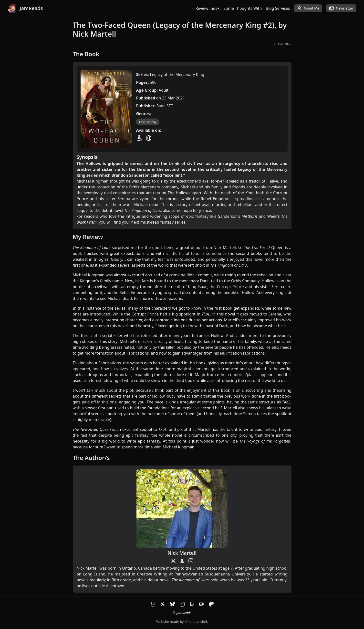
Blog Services (278, 8)
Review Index (208, 8)
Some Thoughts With (243, 8)
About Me (308, 8)
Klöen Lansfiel (196, 622)
